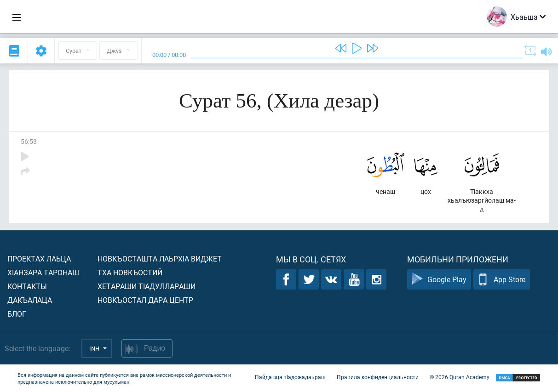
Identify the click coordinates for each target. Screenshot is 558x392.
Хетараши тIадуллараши (147, 286)
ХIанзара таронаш (43, 272)
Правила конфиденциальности (378, 377)
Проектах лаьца (39, 258)
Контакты (27, 286)
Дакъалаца (30, 300)
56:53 (29, 141)
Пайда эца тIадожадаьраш (290, 377)
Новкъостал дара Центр (145, 300)
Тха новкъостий (130, 272)
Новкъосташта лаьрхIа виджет (160, 258)
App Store (502, 280)
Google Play (439, 280)
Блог (17, 314)
